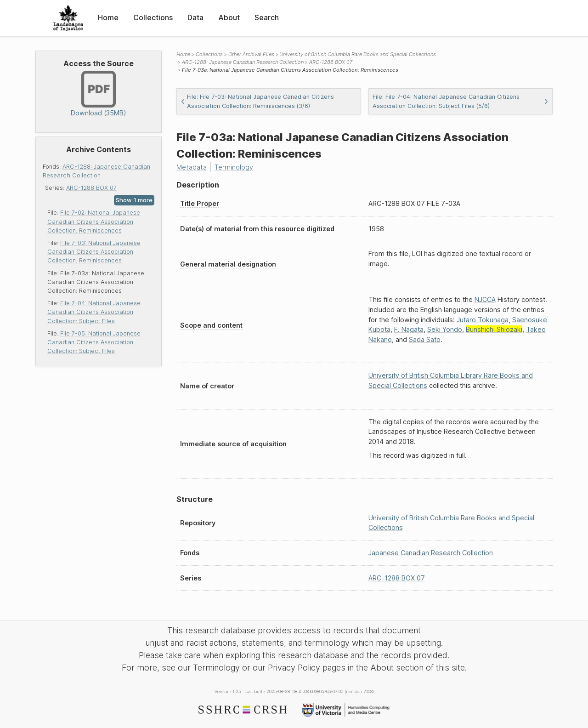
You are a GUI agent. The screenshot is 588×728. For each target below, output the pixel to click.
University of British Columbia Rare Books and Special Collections (358, 54)
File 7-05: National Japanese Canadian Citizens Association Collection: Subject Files (94, 342)
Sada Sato (425, 339)
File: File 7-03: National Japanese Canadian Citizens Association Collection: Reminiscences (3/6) (257, 101)
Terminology (234, 167)
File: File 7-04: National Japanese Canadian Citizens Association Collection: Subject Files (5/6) (461, 101)
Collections (153, 17)
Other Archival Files (251, 54)
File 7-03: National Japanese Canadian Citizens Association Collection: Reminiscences (94, 252)
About (229, 17)
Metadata (192, 167)
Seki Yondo (445, 329)
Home (108, 17)
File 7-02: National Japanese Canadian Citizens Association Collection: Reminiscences (94, 221)
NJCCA (485, 299)
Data (195, 17)
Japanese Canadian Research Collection (431, 553)
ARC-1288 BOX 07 (91, 188)
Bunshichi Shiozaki (494, 329)
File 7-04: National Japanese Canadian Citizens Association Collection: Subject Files (94, 312)
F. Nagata (409, 329)
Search (267, 17)
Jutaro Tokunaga (483, 320)
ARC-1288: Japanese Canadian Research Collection (243, 62)
